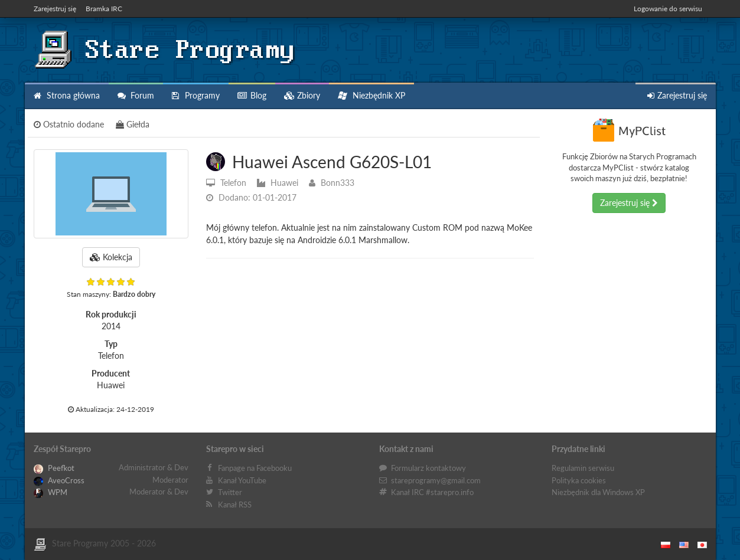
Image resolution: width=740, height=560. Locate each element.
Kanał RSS (235, 505)
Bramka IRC (104, 9)
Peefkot (54, 468)
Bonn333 (332, 183)
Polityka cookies (579, 480)
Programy (196, 95)
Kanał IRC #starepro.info (432, 492)
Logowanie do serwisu (668, 9)
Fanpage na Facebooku (255, 468)
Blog (252, 95)
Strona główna (67, 95)
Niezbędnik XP (371, 95)
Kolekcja (111, 257)
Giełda (133, 124)
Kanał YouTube (242, 480)
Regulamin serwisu (583, 468)
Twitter (230, 492)
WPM (50, 492)
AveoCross (59, 480)
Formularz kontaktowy (428, 468)
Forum (136, 95)
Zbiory (302, 95)
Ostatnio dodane (69, 124)
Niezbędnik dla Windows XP (598, 492)
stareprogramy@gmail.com (436, 480)
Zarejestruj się (55, 9)
